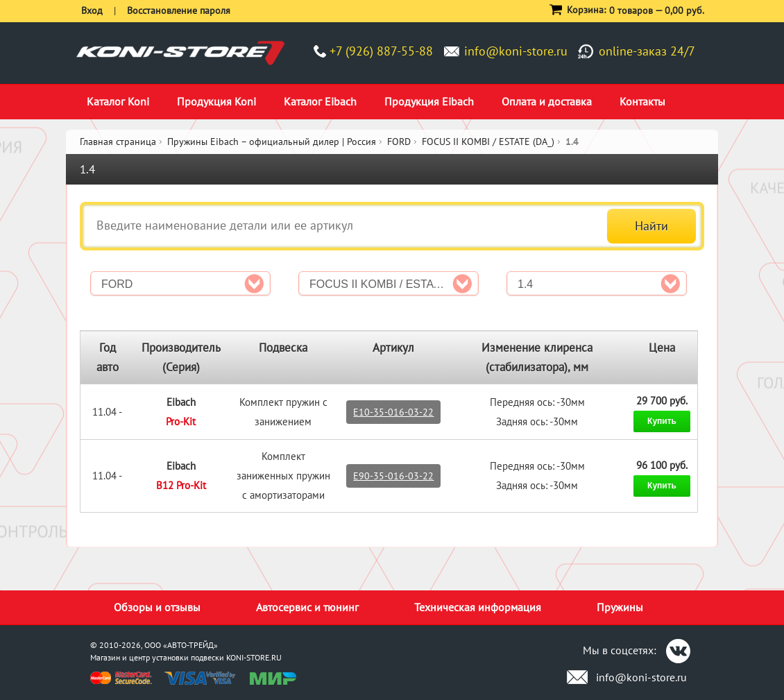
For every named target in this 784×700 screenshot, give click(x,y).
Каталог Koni (118, 101)
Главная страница (118, 142)
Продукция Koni (216, 101)
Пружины (620, 607)
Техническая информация (478, 607)
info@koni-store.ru (516, 51)
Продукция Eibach (429, 101)
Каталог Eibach (320, 101)
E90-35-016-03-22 (393, 476)
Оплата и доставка (547, 101)
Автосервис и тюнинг (307, 607)
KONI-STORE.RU (254, 657)
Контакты (642, 101)
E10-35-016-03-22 (393, 412)
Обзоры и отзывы (157, 607)
